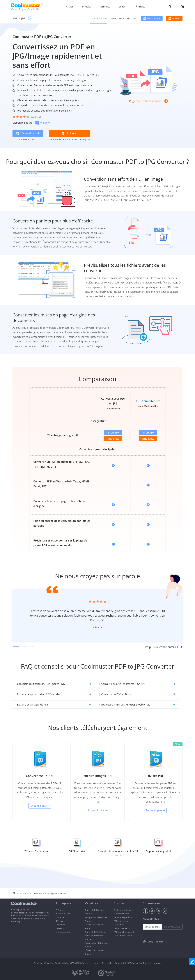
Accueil (70, 7)
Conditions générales (43, 963)
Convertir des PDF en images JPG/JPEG (122, 684)
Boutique (60, 917)
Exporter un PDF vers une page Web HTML (125, 705)
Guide (113, 18)
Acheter (176, 18)
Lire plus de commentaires (161, 647)
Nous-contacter (63, 914)
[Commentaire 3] (32, 647)
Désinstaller (107, 963)
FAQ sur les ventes (122, 921)
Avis (136, 18)
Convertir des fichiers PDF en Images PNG (41, 684)
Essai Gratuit (153, 18)
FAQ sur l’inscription (123, 936)
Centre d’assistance (122, 910)
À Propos (60, 910)
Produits (24, 893)
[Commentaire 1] (16, 647)
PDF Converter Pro (148, 401)
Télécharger (61, 921)
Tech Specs (125, 18)
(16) (36, 117)
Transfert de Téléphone (95, 932)
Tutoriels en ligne (121, 914)
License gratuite (63, 932)
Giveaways (61, 928)
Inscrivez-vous (172, 927)
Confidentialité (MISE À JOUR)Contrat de (73, 963)
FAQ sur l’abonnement (124, 932)
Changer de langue (156, 942)
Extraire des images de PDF (33, 705)
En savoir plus (39, 806)
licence (97, 963)
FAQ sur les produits (123, 917)
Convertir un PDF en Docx (115, 694)
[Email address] (153, 927)
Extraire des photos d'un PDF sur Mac (39, 694)
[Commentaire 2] (25, 647)
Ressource (61, 925)
